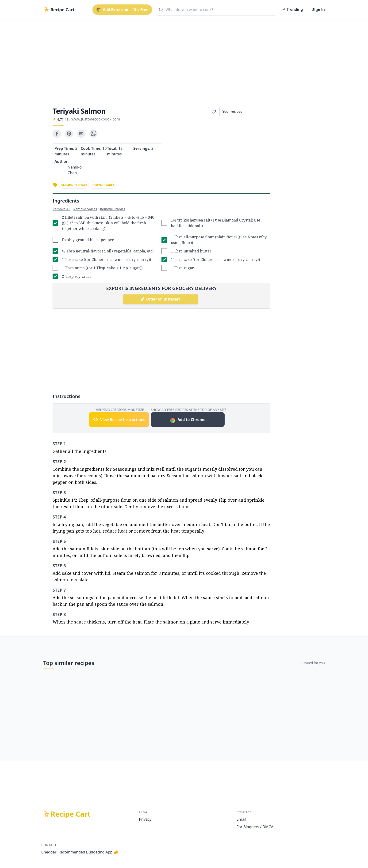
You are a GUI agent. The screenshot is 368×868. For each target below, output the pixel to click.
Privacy (145, 819)
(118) (66, 119)
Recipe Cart (71, 814)
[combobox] (216, 10)
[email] (81, 134)
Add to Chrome (188, 420)
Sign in (319, 10)
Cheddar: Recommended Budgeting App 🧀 (80, 852)
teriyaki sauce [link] (103, 185)
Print (258, 112)
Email (241, 819)
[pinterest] (69, 134)
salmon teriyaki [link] (74, 185)
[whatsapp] (93, 134)
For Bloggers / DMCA (255, 827)
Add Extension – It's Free (122, 10)
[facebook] (57, 134)
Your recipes (232, 111)
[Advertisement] (182, 59)
